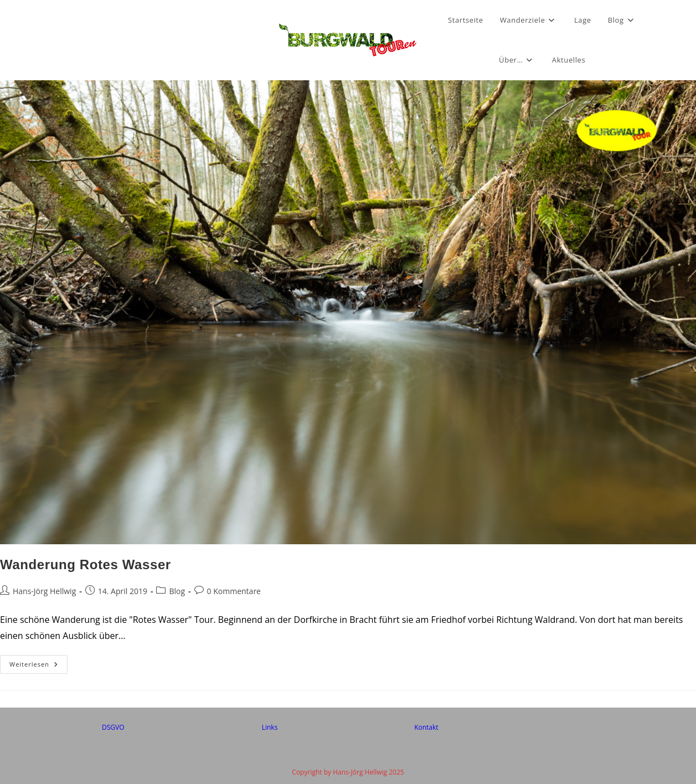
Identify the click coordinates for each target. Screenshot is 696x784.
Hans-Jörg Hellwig (44, 591)
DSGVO (113, 727)
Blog (177, 591)
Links (270, 727)
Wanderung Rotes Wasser (86, 564)
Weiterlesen (38, 666)
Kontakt (426, 727)
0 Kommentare (234, 591)
